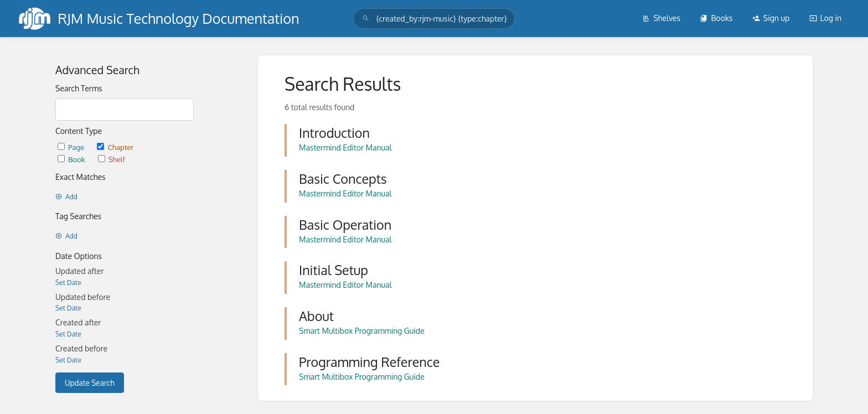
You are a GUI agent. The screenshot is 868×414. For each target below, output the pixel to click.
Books (716, 18)
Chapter (115, 147)
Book (72, 159)
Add (66, 197)
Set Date (68, 283)
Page (72, 147)
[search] (434, 19)
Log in (825, 18)
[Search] (366, 19)
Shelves (661, 18)
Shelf (112, 159)
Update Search (90, 383)
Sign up (771, 18)
